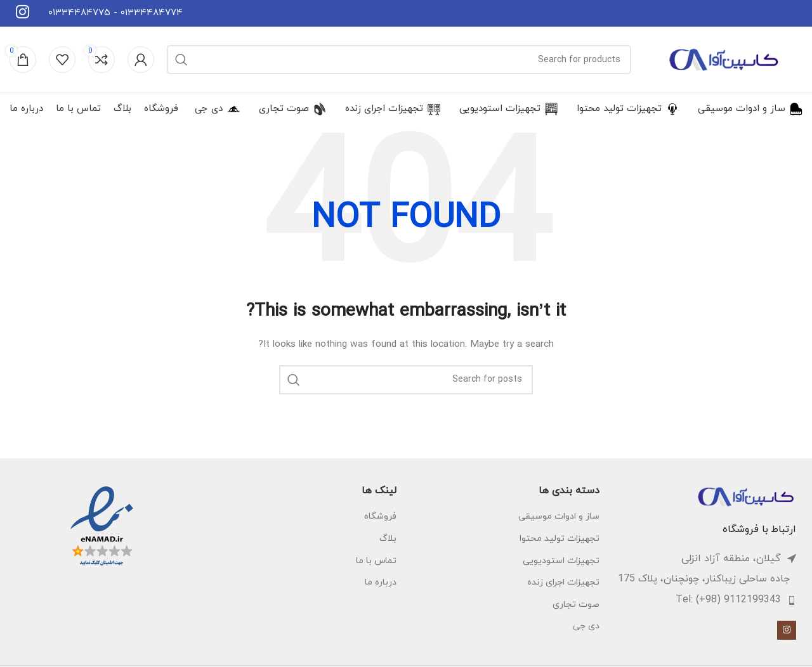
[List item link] (704, 600)
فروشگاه (380, 516)
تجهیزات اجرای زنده (563, 582)
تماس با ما (376, 561)
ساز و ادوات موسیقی (559, 516)
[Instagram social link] (787, 630)
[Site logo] (723, 59)
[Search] (399, 60)
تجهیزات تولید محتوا (560, 539)
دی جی (586, 626)
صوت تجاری (576, 605)
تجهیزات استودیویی (561, 561)
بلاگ (388, 539)
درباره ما (381, 582)
